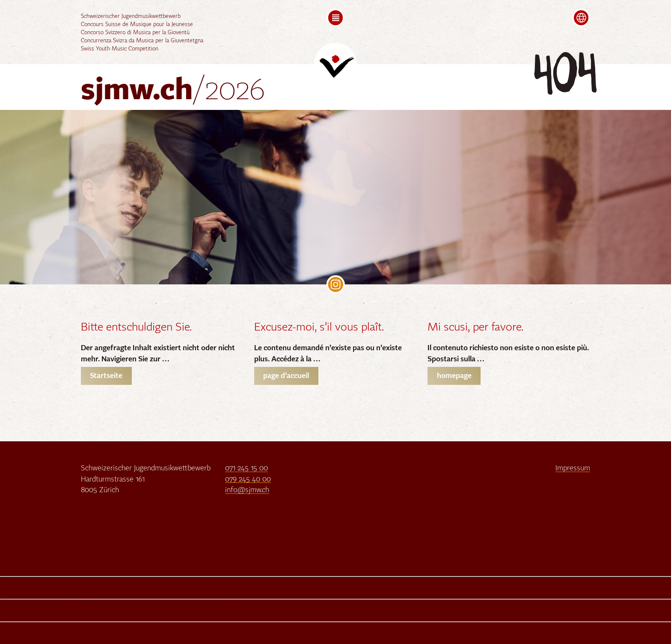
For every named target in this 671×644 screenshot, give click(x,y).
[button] (336, 18)
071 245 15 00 (246, 468)
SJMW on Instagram (336, 285)
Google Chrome (246, 570)
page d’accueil (286, 376)
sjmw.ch (173, 92)
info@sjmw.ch (247, 490)
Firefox (191, 570)
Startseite (106, 376)
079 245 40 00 (248, 480)
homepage (454, 376)
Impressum (573, 468)
